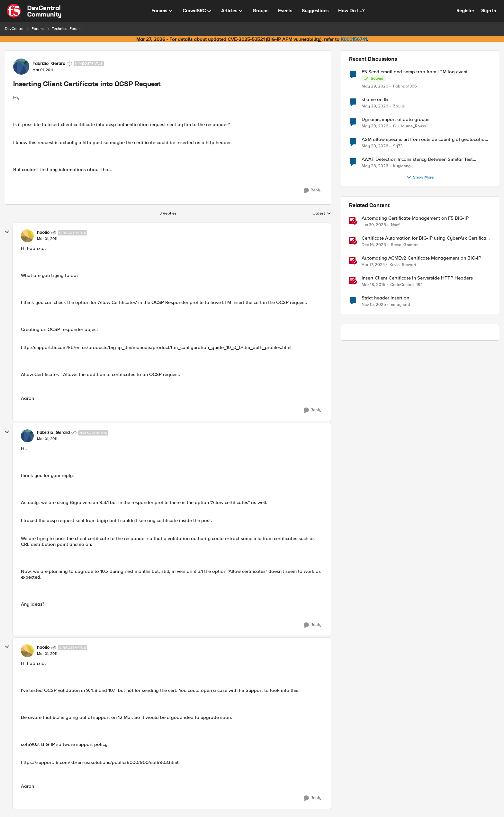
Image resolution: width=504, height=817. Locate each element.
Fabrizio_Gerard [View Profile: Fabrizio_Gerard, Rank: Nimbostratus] (49, 64)
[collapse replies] (7, 232)
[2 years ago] (373, 265)
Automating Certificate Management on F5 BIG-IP (415, 218)
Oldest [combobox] (322, 214)
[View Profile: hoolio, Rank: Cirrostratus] (27, 236)
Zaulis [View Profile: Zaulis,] (399, 106)
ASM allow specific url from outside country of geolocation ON (424, 139)
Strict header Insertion (385, 298)
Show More (420, 178)
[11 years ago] (373, 285)
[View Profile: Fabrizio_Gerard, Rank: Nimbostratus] (21, 67)
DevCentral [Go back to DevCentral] (15, 29)
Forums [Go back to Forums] (38, 29)
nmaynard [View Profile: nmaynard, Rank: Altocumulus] (401, 305)
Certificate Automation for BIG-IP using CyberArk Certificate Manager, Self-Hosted (426, 238)
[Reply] (313, 190)
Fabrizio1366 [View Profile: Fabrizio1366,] (405, 86)
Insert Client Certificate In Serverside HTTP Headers (417, 278)
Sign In (489, 11)
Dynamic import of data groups (396, 119)
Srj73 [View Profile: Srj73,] (398, 146)
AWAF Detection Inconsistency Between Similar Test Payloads (417, 159)
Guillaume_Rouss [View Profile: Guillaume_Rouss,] (410, 126)
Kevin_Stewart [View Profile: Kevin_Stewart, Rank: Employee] (403, 265)
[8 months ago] (374, 305)
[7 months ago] (374, 245)
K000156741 (354, 39)
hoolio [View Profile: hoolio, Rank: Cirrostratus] (43, 233)
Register (465, 11)
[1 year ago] (374, 225)
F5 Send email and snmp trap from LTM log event (415, 72)
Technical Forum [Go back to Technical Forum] (66, 29)
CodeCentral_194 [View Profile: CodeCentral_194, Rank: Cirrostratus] (406, 285)
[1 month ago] (375, 86)
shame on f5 (375, 100)
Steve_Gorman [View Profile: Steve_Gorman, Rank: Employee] (405, 245)
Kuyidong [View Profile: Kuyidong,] (402, 166)
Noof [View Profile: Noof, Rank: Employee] (395, 225)
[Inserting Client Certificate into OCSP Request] (47, 239)
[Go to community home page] (34, 11)
